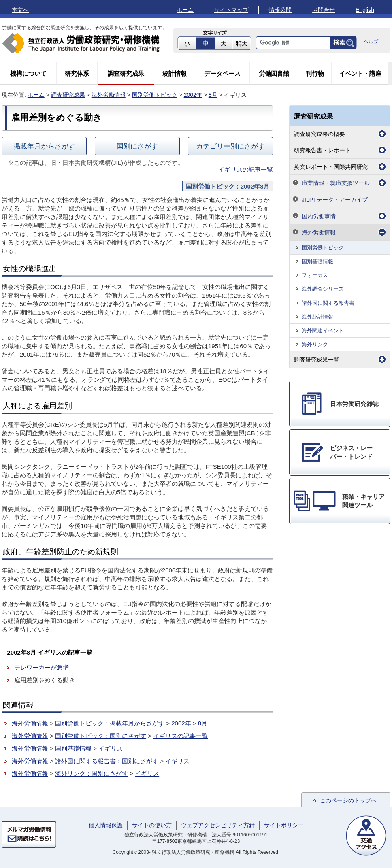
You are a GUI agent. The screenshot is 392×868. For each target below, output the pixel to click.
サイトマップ (231, 10)
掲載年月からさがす (44, 146)
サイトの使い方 (152, 825)
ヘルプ (371, 42)
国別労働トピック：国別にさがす (101, 736)
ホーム (185, 10)
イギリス (111, 748)
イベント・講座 (360, 73)
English (365, 10)
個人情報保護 (106, 825)
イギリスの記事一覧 (246, 169)
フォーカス (315, 275)
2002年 (193, 95)
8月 (213, 95)
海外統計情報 (317, 317)
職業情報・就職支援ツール (336, 183)
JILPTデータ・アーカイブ (335, 200)
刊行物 (315, 73)
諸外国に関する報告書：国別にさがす (107, 761)
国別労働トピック (155, 95)
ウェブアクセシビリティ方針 (218, 825)
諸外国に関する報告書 (328, 303)
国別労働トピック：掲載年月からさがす (110, 723)
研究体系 (77, 73)
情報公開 (280, 10)
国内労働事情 (319, 216)
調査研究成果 (126, 73)
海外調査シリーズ (323, 289)
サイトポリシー (284, 825)
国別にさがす (137, 146)
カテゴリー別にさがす (230, 146)
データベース (222, 73)
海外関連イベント (323, 331)
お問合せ (324, 10)
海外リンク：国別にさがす (92, 773)
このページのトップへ (348, 800)
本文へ (20, 10)
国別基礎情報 (73, 748)
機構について (28, 73)
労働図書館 (274, 73)
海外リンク (315, 344)
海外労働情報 (109, 95)
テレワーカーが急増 (42, 667)
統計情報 (175, 73)
